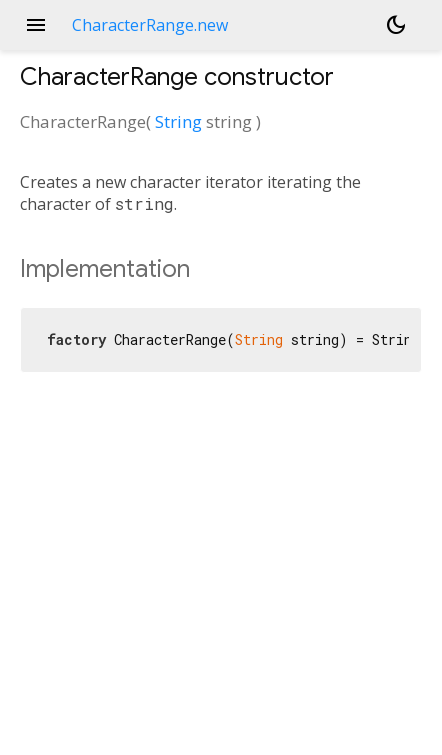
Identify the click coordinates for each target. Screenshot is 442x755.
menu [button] (36, 25)
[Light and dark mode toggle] (396, 25)
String (178, 121)
